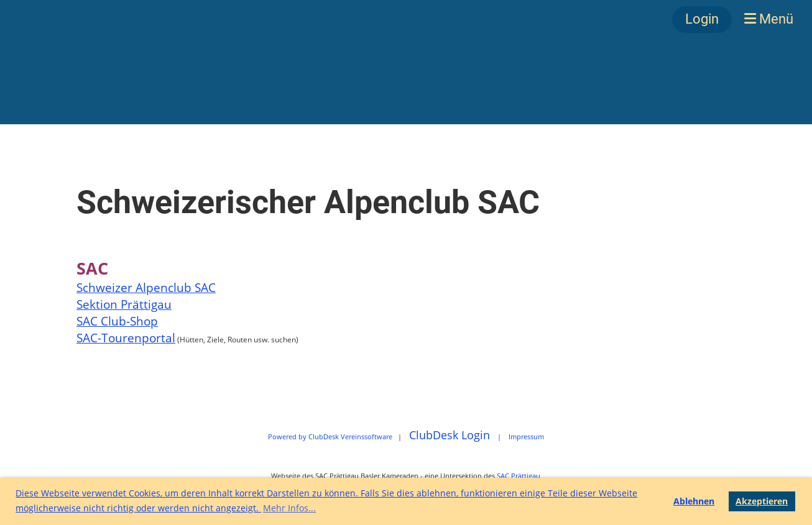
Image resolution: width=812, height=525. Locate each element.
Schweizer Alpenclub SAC (146, 287)
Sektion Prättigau (124, 304)
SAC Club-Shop (117, 321)
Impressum (526, 436)
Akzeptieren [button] (762, 501)
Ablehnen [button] (694, 501)
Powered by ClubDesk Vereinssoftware (330, 436)
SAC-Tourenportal (126, 338)
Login (702, 19)
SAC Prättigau (519, 476)
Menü (769, 19)
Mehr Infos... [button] (289, 508)
